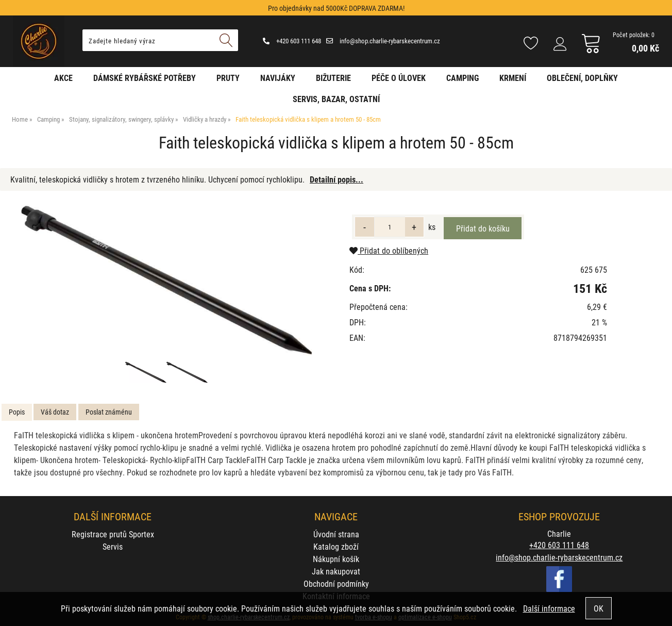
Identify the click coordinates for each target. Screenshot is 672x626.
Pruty (228, 78)
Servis (113, 546)
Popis (17, 412)
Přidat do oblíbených (389, 250)
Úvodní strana (336, 534)
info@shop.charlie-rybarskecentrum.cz (383, 41)
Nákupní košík (336, 559)
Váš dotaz (55, 412)
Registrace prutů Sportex (113, 534)
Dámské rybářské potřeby (145, 78)
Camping (463, 78)
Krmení (513, 78)
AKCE (63, 78)
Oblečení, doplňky (582, 78)
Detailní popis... (337, 179)
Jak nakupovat (336, 571)
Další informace (549, 608)
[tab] (17, 412)
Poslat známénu (109, 412)
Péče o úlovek (399, 78)
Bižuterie (333, 78)
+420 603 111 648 (292, 41)
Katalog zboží (336, 546)
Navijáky (278, 78)
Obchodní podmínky (336, 583)
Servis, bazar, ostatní (336, 99)
